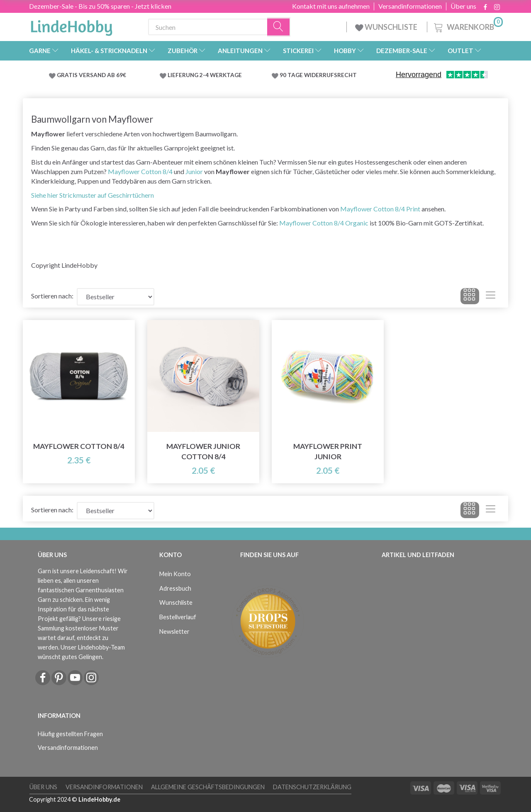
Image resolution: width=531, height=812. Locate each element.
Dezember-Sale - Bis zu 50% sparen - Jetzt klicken (100, 6)
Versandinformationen (410, 6)
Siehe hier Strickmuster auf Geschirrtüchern (93, 195)
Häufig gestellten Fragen (70, 734)
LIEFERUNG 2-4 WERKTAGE (205, 75)
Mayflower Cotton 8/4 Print (380, 209)
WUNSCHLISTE (387, 27)
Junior (194, 171)
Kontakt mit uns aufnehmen (331, 6)
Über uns (463, 6)
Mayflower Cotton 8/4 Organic (324, 223)
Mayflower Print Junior (328, 451)
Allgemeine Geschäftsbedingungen (208, 787)
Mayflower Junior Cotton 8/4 (203, 451)
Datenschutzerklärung (312, 787)
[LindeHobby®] (71, 25)
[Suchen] (279, 27)
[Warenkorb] (468, 26)
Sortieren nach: (52, 296)
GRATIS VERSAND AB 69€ (91, 75)
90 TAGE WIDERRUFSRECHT (318, 75)
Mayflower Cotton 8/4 (140, 171)
